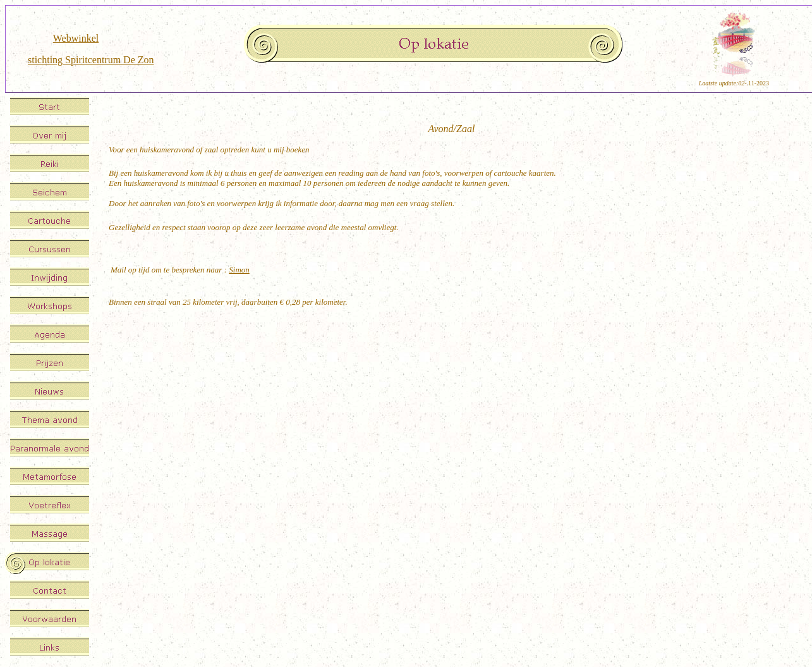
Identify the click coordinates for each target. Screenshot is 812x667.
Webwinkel (76, 38)
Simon (239, 270)
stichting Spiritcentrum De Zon (91, 60)
